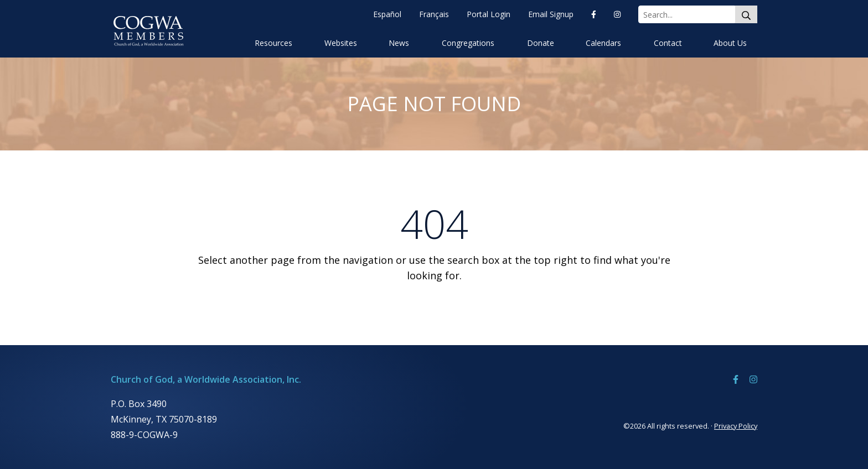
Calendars (603, 43)
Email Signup (551, 14)
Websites (341, 43)
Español (387, 14)
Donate (541, 43)
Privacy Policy (736, 426)
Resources (273, 43)
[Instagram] (617, 14)
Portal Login (489, 14)
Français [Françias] (434, 14)
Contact (668, 43)
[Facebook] (594, 14)
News (399, 43)
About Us (730, 43)
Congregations (468, 43)
